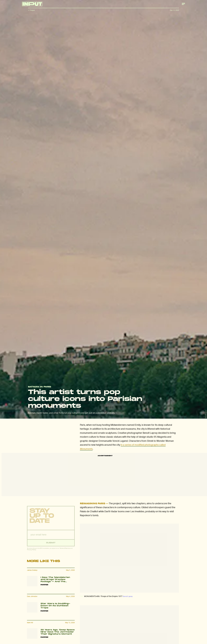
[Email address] (51, 536)
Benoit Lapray (206, 414)
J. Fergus (31, 10)
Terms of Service (65, 550)
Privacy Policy (32, 551)
